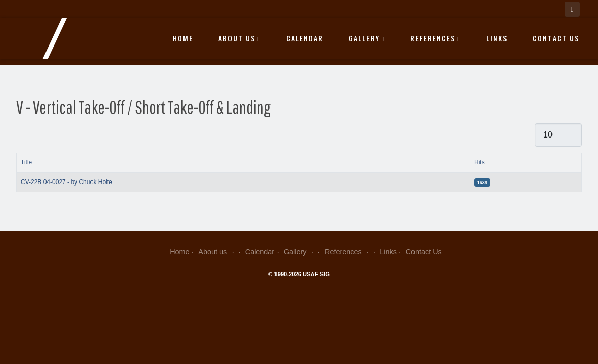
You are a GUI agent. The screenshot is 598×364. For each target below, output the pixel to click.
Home (183, 38)
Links (497, 38)
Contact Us (556, 38)
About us (240, 38)
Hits (479, 162)
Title (26, 162)
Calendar (305, 38)
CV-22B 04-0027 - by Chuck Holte (66, 182)
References (436, 38)
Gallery (367, 38)
